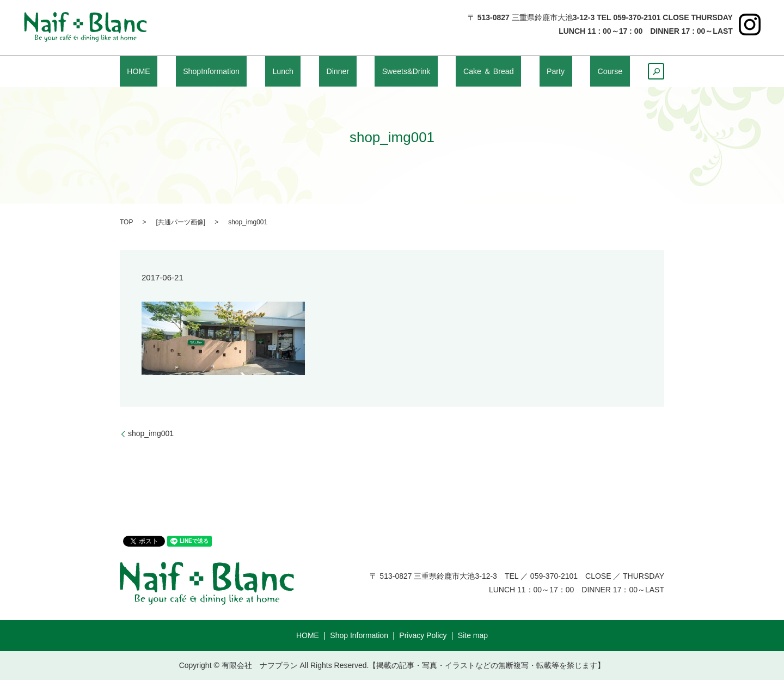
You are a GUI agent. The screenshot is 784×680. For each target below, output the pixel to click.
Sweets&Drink (405, 71)
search (652, 75)
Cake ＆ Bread (490, 71)
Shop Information (359, 635)
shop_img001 (151, 433)
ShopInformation (218, 71)
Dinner (339, 71)
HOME (146, 71)
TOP (126, 222)
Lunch (290, 71)
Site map (473, 635)
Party (554, 71)
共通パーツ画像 (181, 222)
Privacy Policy (423, 635)
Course (601, 71)
